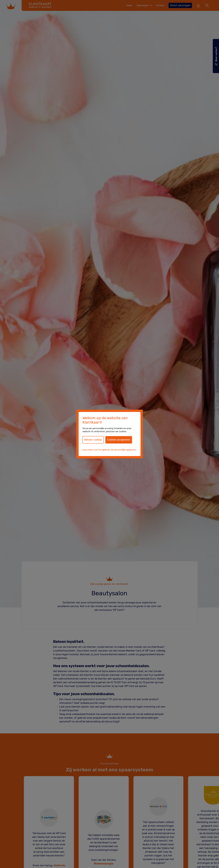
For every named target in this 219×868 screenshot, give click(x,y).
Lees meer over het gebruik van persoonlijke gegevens (109, 450)
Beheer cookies (93, 440)
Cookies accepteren (119, 440)
